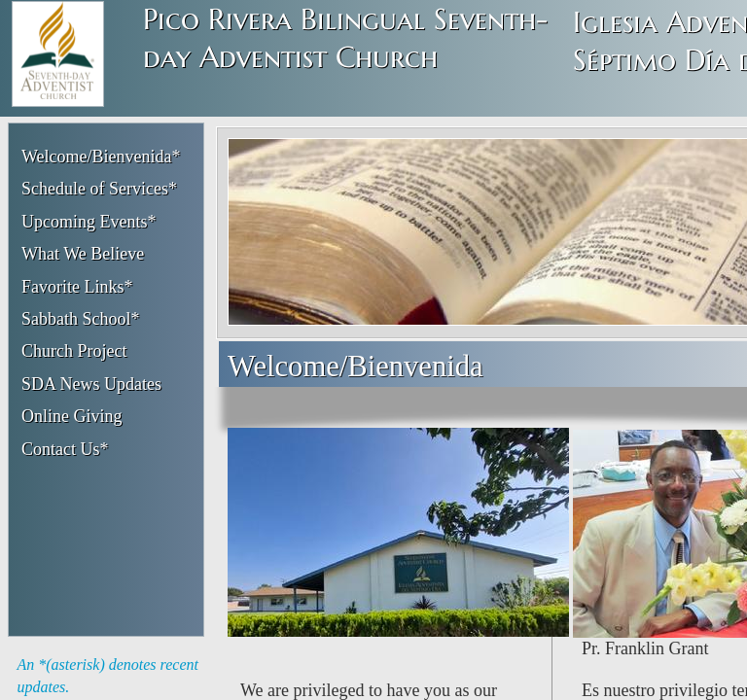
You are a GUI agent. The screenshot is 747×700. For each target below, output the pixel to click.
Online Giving (72, 416)
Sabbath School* (81, 319)
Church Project (74, 351)
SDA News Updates (91, 384)
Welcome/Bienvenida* (101, 157)
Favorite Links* (77, 287)
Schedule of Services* (99, 189)
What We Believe (83, 254)
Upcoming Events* (89, 222)
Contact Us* (65, 449)
